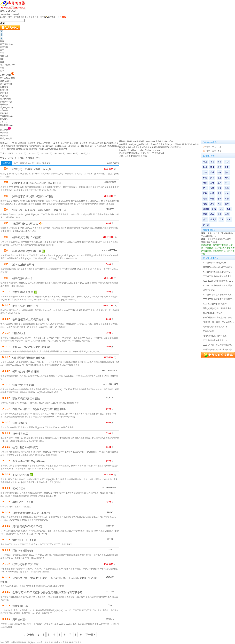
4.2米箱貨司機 (21, 475)
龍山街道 (74, 143)
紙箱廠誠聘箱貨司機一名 (27, 251)
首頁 (2, 41)
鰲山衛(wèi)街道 (96, 143)
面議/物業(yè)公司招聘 (213, 313)
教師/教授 (4, 93)
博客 (2, 59)
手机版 (63, 17)
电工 (229, 209)
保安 (219, 204)
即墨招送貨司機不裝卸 (25, 306)
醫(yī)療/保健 (6, 99)
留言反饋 (169, 141)
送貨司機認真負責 (23, 292)
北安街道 (55, 143)
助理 (219, 183)
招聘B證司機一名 (22, 278)
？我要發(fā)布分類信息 (71, 642)
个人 (214, 147)
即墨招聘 (4, 47)
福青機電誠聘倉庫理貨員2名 (215, 327)
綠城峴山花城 (22, 149)
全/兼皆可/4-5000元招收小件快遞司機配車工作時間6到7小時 (47, 592)
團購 (2, 68)
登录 (18, 17)
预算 (227, 172)
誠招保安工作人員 (23, 502)
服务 (219, 214)
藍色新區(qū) (100, 146)
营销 (219, 188)
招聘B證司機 (20, 423)
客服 (205, 204)
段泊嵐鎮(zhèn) (111, 143)
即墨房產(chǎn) (7, 44)
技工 (229, 220)
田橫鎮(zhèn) (74, 146)
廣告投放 (159, 141)
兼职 (22, 158)
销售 (205, 178)
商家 (219, 147)
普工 (205, 220)
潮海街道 (31, 143)
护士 (205, 188)
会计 (212, 162)
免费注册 (34, 17)
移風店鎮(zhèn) (8, 146)
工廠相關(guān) (7, 116)
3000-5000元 (59, 154)
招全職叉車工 (20, 434)
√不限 (11, 154)
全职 (17, 158)
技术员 (206, 225)
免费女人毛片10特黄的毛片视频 (133, 156)
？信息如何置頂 (112, 163)
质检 (212, 204)
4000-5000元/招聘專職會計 (215, 304)
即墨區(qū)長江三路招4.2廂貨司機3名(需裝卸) (39, 409)
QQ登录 (52, 17)
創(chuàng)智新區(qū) (48, 149)
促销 (219, 172)
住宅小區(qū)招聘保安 (25, 447)
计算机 (206, 209)
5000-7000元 (72, 154)
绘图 (227, 214)
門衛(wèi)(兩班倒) (23, 551)
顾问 (221, 209)
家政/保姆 (4, 113)
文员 (205, 162)
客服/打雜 (4, 90)
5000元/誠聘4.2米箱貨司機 (215, 263)
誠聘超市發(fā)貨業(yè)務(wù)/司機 (33, 196)
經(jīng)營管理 (6, 84)
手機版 (122, 141)
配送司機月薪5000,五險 (26, 399)
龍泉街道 (65, 143)
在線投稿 (150, 141)
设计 (227, 183)
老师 (205, 199)
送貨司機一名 (20, 606)
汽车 (212, 178)
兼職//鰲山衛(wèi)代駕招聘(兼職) (31, 347)
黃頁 (2, 62)
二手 (2, 50)
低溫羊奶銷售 (209, 331)
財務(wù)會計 (6, 81)
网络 (221, 220)
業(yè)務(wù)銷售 (8, 78)
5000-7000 (19, 489)
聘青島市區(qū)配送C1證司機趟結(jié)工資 (37, 183)
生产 (227, 204)
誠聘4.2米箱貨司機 (23, 265)
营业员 (213, 220)
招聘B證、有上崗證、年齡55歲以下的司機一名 (39, 210)
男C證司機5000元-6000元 (27, 526)
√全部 (14, 143)
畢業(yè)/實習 (6, 139)
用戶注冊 (140, 141)
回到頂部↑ (5, 642)
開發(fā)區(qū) (87, 146)
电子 (219, 193)
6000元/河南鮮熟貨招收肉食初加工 (218, 295)
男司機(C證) (19, 620)
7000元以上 (85, 154)
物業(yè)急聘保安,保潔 (25, 564)
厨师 (212, 183)
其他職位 (4, 119)
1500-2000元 (33, 154)
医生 (219, 178)
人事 (205, 172)
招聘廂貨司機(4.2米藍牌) (27, 237)
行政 (227, 162)
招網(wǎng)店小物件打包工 (215, 336)
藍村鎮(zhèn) (22, 146)
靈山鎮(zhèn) (48, 146)
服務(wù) (4, 56)
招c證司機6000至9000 (25, 224)
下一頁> (90, 635)
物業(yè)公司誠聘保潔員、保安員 (32, 169)
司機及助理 (19, 333)
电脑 (212, 193)
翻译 (214, 209)
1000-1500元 (20, 154)
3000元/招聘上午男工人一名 (215, 340)
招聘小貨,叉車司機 (23, 385)
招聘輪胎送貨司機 (23, 371)
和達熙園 (11, 149)
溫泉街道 (83, 143)
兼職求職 (4, 136)
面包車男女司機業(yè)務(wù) (29, 461)
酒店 (205, 214)
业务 (227, 167)
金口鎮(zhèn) (61, 146)
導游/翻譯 (4, 96)
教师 (219, 167)
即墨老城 (63, 149)
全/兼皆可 (30, 158)
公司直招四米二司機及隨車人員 (31, 320)
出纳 (227, 199)
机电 (212, 214)
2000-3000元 (46, 154)
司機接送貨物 (209, 290)
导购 (227, 188)
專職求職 (4, 133)
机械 (227, 193)
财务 (205, 167)
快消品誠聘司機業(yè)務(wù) (29, 358)
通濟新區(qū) (113, 146)
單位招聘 (36, 163)
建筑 (212, 167)
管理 (212, 172)
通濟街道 (22, 143)
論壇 (2, 71)
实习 (38, 158)
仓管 (219, 199)
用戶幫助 (131, 141)
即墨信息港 (25, 163)
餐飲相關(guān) (7, 125)
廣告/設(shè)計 (6, 102)
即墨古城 (33, 149)
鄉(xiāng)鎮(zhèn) (8, 65)
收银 (219, 162)
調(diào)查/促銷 (7, 107)
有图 (214, 151)
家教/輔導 (4, 110)
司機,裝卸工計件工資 (24, 540)
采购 (212, 188)
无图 (219, 151)
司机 (205, 193)
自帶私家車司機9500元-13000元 (31, 513)
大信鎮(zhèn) (35, 146)
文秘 (205, 183)
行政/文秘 (4, 87)
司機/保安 (4, 105)
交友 (2, 53)
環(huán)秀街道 (43, 143)
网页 (227, 178)
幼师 (212, 199)
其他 (3, 149)
